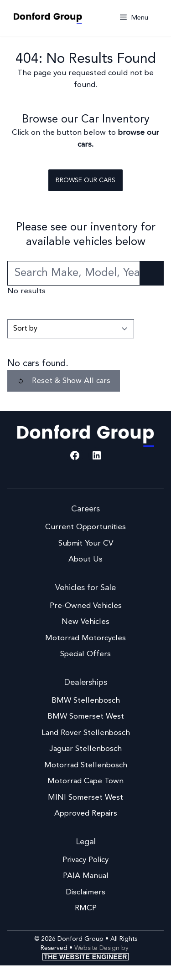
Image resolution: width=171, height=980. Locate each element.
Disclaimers (85, 892)
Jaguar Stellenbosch (85, 749)
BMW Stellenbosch (86, 701)
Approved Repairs (86, 814)
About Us (85, 559)
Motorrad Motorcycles (85, 638)
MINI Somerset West (85, 798)
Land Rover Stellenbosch (86, 733)
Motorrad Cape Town (85, 781)
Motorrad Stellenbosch (86, 765)
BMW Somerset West (86, 717)
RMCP (86, 908)
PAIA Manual (86, 876)
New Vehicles (85, 622)
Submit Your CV (86, 544)
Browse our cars (85, 180)
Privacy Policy (85, 860)
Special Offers (85, 654)
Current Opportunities (85, 527)
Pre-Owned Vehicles (86, 606)
